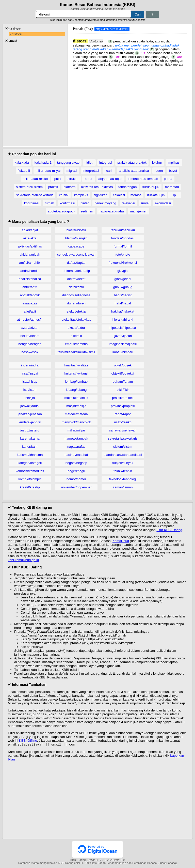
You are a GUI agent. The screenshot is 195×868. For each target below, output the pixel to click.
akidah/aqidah (30, 254)
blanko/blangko (76, 238)
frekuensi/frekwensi (123, 263)
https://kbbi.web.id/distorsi (112, 29)
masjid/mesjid (76, 406)
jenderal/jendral (30, 422)
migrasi (72, 171)
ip (174, 195)
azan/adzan (30, 328)
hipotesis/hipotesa (123, 328)
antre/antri (30, 287)
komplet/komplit (30, 479)
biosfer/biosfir (76, 230)
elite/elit (76, 336)
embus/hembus (76, 344)
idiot (89, 162)
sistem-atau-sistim (29, 187)
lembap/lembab (76, 382)
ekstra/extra (76, 328)
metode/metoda (76, 414)
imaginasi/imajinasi (123, 344)
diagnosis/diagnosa (76, 295)
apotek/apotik (30, 295)
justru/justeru (30, 430)
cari (109, 171)
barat (89, 179)
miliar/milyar (76, 430)
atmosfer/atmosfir (30, 320)
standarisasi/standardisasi (123, 455)
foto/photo (123, 254)
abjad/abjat (30, 230)
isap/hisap (30, 382)
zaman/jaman (123, 487)
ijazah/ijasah (123, 336)
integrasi (105, 162)
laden (159, 171)
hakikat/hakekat (123, 311)
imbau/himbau (123, 352)
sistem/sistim (123, 447)
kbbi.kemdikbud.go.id (23, 560)
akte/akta (30, 238)
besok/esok (30, 352)
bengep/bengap (30, 344)
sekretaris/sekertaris (123, 438)
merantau (172, 187)
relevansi (128, 203)
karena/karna (30, 438)
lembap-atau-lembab (143, 179)
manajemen (139, 211)
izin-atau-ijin (156, 195)
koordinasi (32, 203)
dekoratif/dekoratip (76, 271)
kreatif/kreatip (30, 487)
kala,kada (22, 162)
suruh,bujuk (151, 187)
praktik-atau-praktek (132, 162)
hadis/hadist (123, 295)
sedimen (87, 211)
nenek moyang (105, 203)
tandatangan (127, 187)
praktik (53, 187)
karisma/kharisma (30, 455)
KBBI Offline (28, 741)
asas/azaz (30, 303)
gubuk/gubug (123, 287)
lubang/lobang (76, 390)
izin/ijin (30, 398)
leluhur (157, 162)
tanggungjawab (68, 162)
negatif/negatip (76, 463)
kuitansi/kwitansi (76, 373)
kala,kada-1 (43, 162)
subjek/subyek (123, 463)
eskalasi (119, 195)
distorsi (17, 34)
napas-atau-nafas (112, 211)
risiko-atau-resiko (35, 179)
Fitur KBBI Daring (169, 530)
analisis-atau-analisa (134, 171)
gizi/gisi (123, 271)
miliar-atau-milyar (48, 171)
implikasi (174, 162)
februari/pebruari (123, 230)
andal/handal (30, 271)
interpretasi (91, 171)
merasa (136, 195)
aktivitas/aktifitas (30, 246)
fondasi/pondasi (123, 238)
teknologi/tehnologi (123, 479)
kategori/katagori (30, 463)
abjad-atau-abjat (110, 179)
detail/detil (76, 287)
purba (168, 179)
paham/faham (123, 382)
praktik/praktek (123, 398)
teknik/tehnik (123, 471)
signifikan (101, 195)
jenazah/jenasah (30, 414)
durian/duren (76, 303)
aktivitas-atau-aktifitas (97, 187)
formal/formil (123, 246)
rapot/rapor (123, 414)
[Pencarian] (84, 14)
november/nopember (76, 487)
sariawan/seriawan (123, 430)
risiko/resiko (123, 422)
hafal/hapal (123, 303)
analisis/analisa (30, 279)
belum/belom (30, 336)
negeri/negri (76, 471)
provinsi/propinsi (123, 406)
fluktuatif (24, 171)
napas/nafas (76, 447)
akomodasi (163, 203)
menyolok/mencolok (76, 422)
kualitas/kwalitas (76, 365)
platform (69, 187)
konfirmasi (67, 203)
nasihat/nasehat (76, 455)
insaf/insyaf (30, 373)
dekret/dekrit (76, 279)
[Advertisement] (130, 106)
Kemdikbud (121, 541)
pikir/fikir (123, 390)
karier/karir (30, 447)
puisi (58, 179)
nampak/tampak (76, 438)
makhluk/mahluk (76, 398)
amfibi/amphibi (30, 263)
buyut (173, 171)
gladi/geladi (123, 279)
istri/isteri (30, 390)
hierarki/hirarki (123, 320)
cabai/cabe (76, 246)
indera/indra (30, 365)
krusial (64, 195)
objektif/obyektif (123, 373)
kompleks (81, 195)
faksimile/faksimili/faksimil (76, 352)
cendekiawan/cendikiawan (76, 254)
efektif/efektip (76, 311)
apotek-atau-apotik (61, 211)
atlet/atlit (30, 311)
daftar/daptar (76, 263)
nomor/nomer (76, 479)
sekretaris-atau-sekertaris (35, 195)
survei (145, 203)
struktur (73, 179)
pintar (85, 203)
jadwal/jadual (30, 406)
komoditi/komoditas (30, 471)
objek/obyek (123, 365)
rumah (49, 203)
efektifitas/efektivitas (76, 320)
